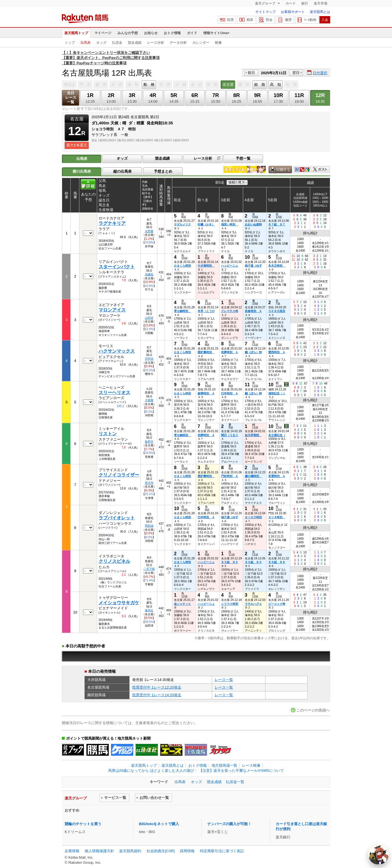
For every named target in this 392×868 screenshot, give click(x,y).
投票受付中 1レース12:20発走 (157, 687)
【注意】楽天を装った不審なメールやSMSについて (241, 771)
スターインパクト (117, 267)
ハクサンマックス (117, 351)
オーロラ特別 (253, 517)
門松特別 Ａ (230, 476)
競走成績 (135, 43)
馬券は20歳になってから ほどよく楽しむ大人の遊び (151, 771)
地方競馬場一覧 (224, 765)
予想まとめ (163, 171)
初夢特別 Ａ (230, 352)
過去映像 (287, 384)
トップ (70, 43)
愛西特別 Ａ (277, 352)
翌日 (296, 73)
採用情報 (187, 851)
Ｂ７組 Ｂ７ (277, 224)
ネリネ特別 (277, 517)
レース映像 (251, 765)
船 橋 (149, 84)
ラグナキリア (112, 223)
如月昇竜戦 (253, 435)
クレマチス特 (230, 311)
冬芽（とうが (206, 311)
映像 (218, 43)
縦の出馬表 (122, 171)
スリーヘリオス (114, 393)
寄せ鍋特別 (182, 311)
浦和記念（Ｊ (277, 393)
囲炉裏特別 (206, 352)
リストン (108, 434)
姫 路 (260, 84)
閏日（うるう (230, 435)
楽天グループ (266, 3)
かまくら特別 (182, 266)
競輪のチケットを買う (83, 824)
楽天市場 (321, 3)
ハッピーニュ (230, 266)
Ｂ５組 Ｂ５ (230, 562)
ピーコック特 (277, 604)
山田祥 (149, 318)
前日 (251, 73)
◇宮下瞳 (149, 569)
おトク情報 (172, 33)
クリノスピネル (114, 561)
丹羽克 (149, 359)
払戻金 (117, 43)
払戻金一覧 (235, 782)
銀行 (305, 3)
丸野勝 (149, 231)
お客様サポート (293, 12)
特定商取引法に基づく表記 (222, 851)
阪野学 (149, 442)
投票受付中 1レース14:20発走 (157, 695)
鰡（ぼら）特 (253, 352)
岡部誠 (149, 526)
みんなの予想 (128, 33)
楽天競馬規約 (130, 851)
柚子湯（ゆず (253, 266)
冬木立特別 (277, 266)
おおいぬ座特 (253, 224)
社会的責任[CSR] (161, 851)
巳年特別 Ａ (230, 393)
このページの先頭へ (313, 710)
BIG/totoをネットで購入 (159, 824)
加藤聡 (149, 274)
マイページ (103, 33)
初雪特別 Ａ (277, 476)
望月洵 (149, 483)
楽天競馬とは (320, 12)
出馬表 (86, 43)
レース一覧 (224, 680)
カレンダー (201, 43)
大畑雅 (149, 400)
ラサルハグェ (253, 604)
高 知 (276, 84)
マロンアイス (112, 310)
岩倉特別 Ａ (253, 311)
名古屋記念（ (277, 435)
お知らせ (151, 33)
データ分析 (178, 43)
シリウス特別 (230, 604)
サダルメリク (182, 224)
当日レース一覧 (71, 97)
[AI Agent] (378, 854)
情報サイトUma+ (216, 33)
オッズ (101, 43)
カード (291, 3)
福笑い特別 (230, 224)
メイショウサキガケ (119, 603)
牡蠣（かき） (206, 224)
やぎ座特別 (206, 266)
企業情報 (72, 851)
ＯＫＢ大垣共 (277, 311)
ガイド (192, 33)
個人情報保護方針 (99, 851)
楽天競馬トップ (76, 33)
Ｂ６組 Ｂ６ (277, 562)
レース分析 (156, 43)
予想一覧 (243, 158)
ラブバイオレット (117, 518)
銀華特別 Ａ (206, 393)
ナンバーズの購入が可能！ (229, 824)
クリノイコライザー (119, 475)
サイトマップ (265, 12)
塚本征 (149, 610)
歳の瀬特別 (253, 476)
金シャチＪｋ (182, 604)
